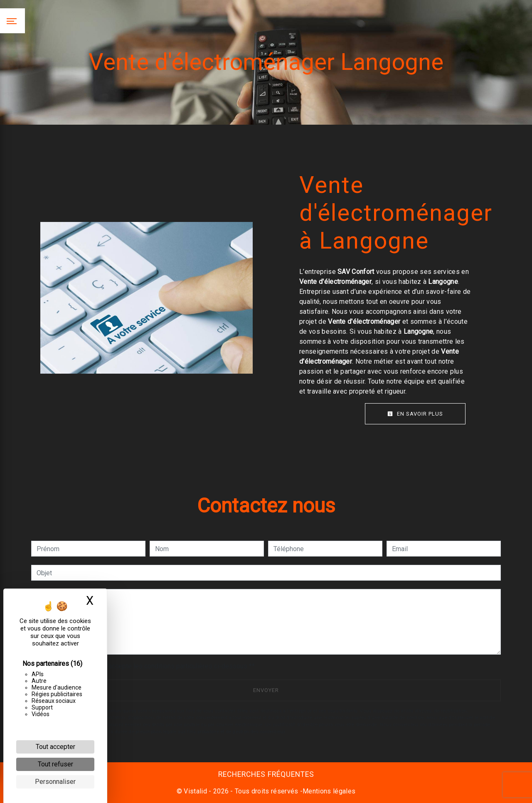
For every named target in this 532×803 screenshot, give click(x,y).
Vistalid (195, 791)
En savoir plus (415, 414)
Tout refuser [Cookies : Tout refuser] (55, 764)
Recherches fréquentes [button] (266, 774)
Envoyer (266, 690)
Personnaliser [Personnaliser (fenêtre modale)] (55, 782)
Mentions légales (329, 791)
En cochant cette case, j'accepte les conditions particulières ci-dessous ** (147, 666)
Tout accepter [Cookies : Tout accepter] (55, 747)
